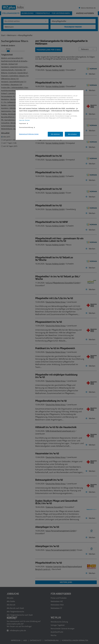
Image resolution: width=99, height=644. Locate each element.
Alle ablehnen (55, 134)
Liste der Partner (24, 120)
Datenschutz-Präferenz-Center (29, 134)
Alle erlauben (72, 134)
